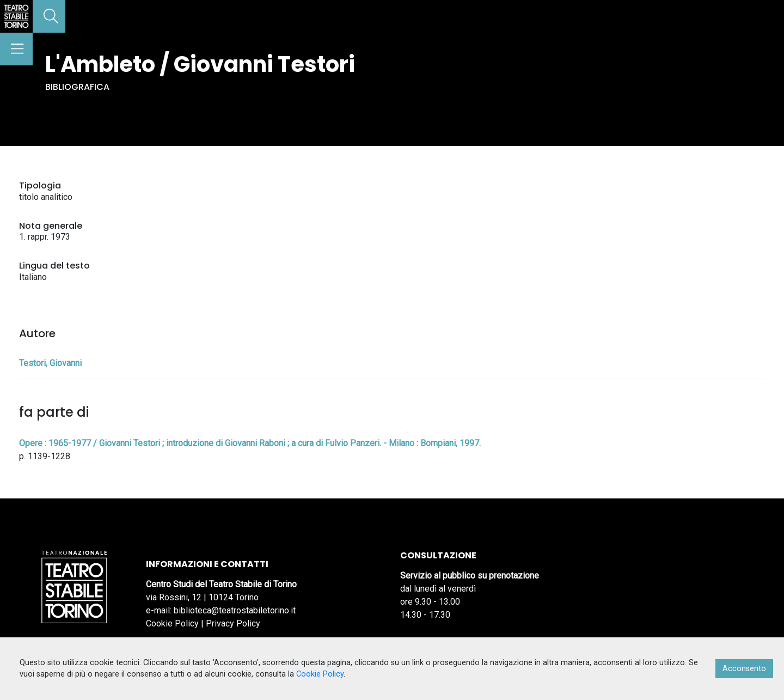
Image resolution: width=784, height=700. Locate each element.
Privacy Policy (233, 623)
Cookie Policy (172, 623)
